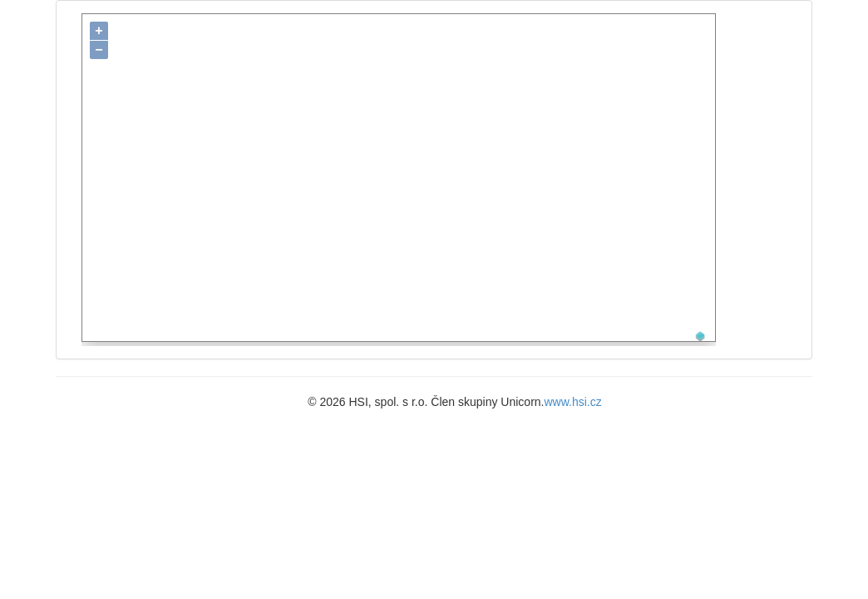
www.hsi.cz (573, 397)
